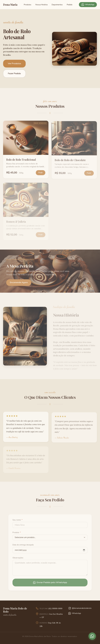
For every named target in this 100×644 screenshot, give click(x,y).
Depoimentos (57, 5)
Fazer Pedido (14, 73)
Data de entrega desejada (23, 546)
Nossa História (41, 5)
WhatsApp (88, 5)
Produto (17, 534)
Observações (18, 559)
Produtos (28, 5)
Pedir (41, 174)
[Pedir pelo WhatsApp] (92, 636)
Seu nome (17, 521)
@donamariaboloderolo (80, 608)
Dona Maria (10, 5)
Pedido (70, 5)
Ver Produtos (14, 63)
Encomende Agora (19, 284)
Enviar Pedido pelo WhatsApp (50, 584)
